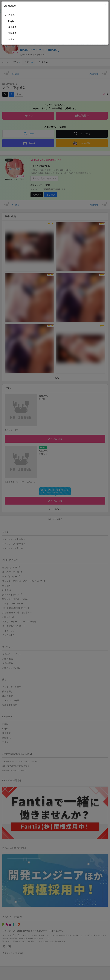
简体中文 (12, 27)
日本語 (11, 15)
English (12, 21)
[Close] (105, 5)
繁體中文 (12, 33)
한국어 (11, 39)
